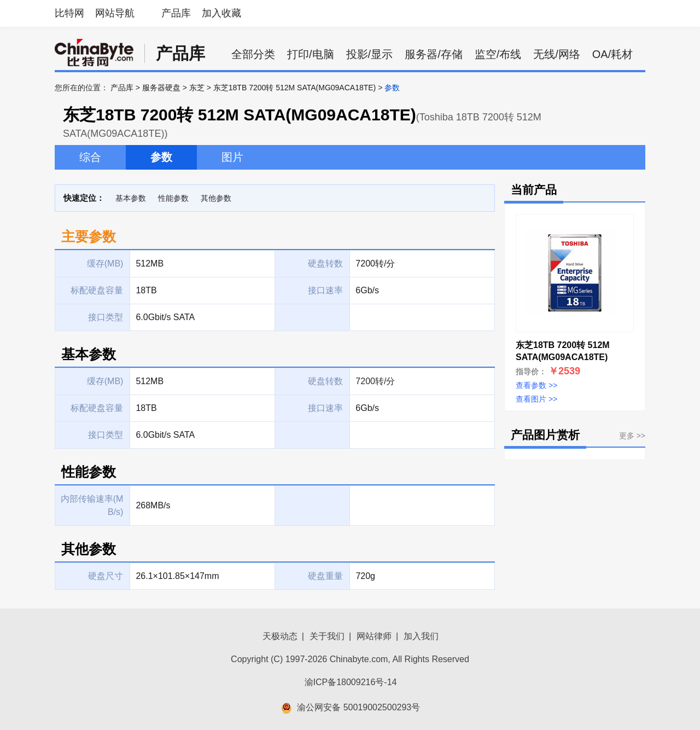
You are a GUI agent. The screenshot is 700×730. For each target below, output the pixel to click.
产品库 (176, 13)
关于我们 (327, 636)
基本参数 (131, 198)
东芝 (197, 88)
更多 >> (632, 436)
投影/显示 (370, 54)
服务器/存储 (434, 54)
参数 (161, 157)
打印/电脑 (311, 54)
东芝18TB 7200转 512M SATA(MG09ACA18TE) (294, 88)
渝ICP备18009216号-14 (351, 682)
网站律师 (374, 636)
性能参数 (173, 198)
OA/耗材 (612, 54)
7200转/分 (375, 381)
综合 (90, 157)
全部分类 (253, 54)
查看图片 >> (536, 399)
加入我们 (421, 636)
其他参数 (216, 198)
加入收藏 (221, 13)
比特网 (69, 13)
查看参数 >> (536, 385)
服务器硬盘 (161, 88)
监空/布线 (498, 54)
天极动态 (280, 636)
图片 (232, 157)
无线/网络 (557, 54)
